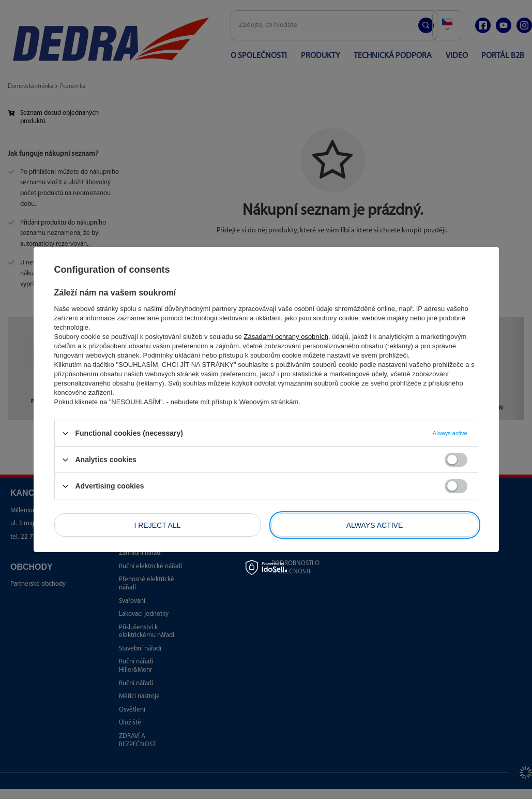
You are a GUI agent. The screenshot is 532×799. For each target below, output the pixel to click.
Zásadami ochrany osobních (286, 337)
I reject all (157, 525)
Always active (375, 525)
